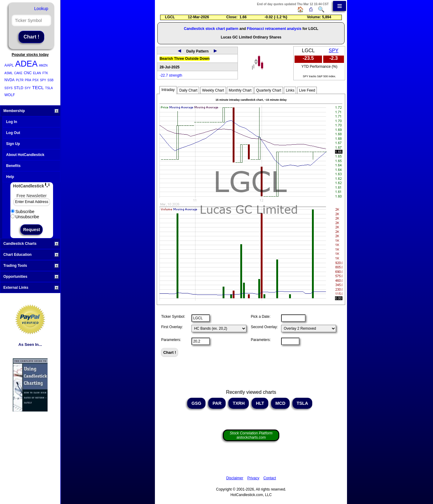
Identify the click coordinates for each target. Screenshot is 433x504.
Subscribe (23, 212)
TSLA (49, 88)
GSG (196, 403)
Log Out (13, 133)
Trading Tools (31, 266)
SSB (51, 80)
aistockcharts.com (251, 435)
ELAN (37, 73)
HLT (260, 403)
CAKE (18, 73)
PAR (217, 403)
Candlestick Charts (31, 244)
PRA (28, 80)
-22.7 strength (171, 75)
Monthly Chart (240, 90)
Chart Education (31, 255)
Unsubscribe (25, 217)
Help (10, 177)
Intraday (168, 90)
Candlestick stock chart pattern (211, 29)
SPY (43, 80)
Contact (270, 478)
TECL (38, 87)
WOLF (10, 95)
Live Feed (307, 90)
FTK (45, 73)
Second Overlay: (264, 327)
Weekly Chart (213, 90)
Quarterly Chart (269, 90)
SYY (28, 88)
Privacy (253, 478)
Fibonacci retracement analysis (274, 29)
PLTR (20, 80)
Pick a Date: (261, 317)
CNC (28, 73)
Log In (12, 122)
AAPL (9, 65)
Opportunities (31, 277)
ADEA (27, 64)
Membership (31, 111)
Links (290, 90)
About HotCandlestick (25, 155)
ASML (9, 73)
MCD (280, 403)
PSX (36, 80)
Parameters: (171, 340)
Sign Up (13, 144)
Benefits (13, 166)
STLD (19, 88)
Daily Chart (188, 90)
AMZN (43, 65)
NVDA (10, 80)
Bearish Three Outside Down (184, 59)
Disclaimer (235, 478)
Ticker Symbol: (173, 317)
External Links (31, 288)
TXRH (239, 403)
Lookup (41, 9)
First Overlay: (172, 327)
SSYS (9, 88)
